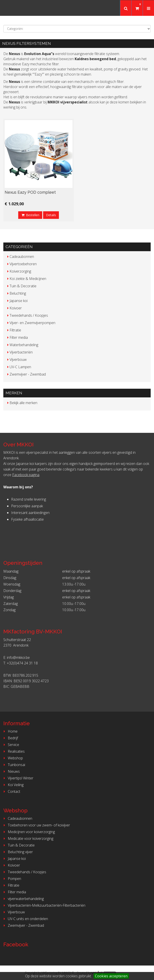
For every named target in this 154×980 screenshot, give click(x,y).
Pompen (12, 879)
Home (10, 731)
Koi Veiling (13, 785)
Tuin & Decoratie (18, 845)
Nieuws (11, 771)
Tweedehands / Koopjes (24, 872)
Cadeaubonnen (17, 818)
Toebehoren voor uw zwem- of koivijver (36, 825)
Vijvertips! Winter (18, 778)
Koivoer (11, 865)
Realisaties (13, 751)
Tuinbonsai (14, 765)
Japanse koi (14, 859)
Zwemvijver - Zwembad (23, 925)
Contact (11, 791)
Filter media (14, 892)
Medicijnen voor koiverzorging (29, 832)
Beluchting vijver (18, 852)
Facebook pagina (26, 475)
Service (11, 745)
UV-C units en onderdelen (25, 919)
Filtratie (11, 885)
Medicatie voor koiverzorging (28, 838)
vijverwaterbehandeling (23, 899)
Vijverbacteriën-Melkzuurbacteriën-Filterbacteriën (44, 905)
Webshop (13, 758)
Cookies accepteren (111, 976)
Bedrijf (10, 738)
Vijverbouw (14, 912)
